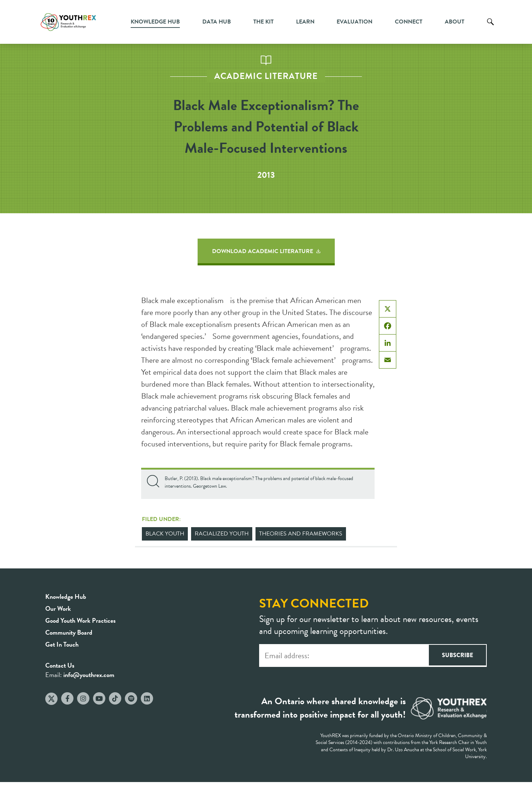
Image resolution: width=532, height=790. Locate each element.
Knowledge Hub (155, 22)
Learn (305, 22)
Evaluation (354, 22)
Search (490, 27)
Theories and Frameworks (301, 534)
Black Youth (165, 534)
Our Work (58, 608)
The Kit (263, 22)
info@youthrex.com (89, 675)
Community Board (69, 632)
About (455, 22)
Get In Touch (62, 644)
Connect (409, 22)
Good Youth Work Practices (81, 620)
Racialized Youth (222, 534)
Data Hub (217, 22)
